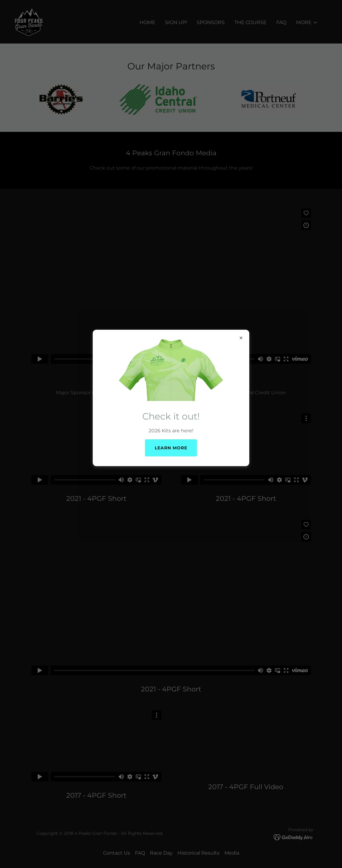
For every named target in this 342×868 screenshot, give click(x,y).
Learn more (171, 448)
